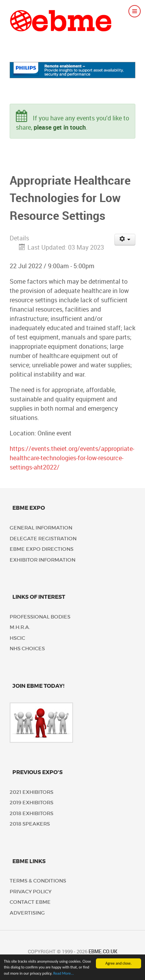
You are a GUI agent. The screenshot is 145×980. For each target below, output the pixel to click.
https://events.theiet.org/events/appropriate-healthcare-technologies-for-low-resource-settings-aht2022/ (72, 458)
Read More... (64, 974)
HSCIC (17, 638)
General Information (41, 528)
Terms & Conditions (38, 881)
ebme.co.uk (103, 952)
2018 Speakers (30, 824)
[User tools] (125, 240)
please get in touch (60, 128)
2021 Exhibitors (32, 792)
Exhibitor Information (43, 560)
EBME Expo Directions (42, 549)
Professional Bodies (40, 617)
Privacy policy (31, 892)
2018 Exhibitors (32, 813)
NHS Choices (27, 648)
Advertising (27, 913)
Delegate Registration (43, 539)
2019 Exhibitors (32, 803)
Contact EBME (30, 902)
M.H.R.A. (20, 627)
